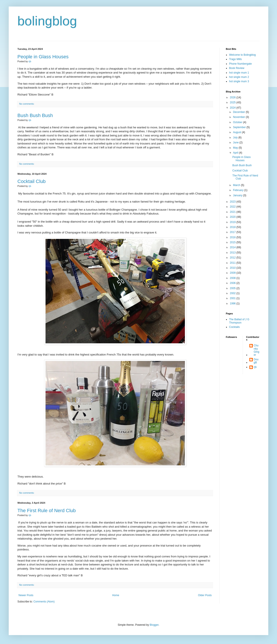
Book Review (237, 68)
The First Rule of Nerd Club (47, 511)
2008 (233, 278)
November (239, 117)
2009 (233, 273)
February (239, 190)
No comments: (27, 104)
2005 (233, 288)
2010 (233, 268)
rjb (255, 367)
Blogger (154, 625)
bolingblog (47, 21)
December (239, 112)
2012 (233, 258)
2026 (233, 97)
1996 (233, 304)
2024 (233, 108)
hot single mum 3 (239, 81)
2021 (233, 212)
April (236, 153)
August (237, 132)
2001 (233, 298)
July (236, 138)
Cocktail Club (32, 181)
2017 (233, 232)
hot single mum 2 (239, 77)
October (238, 122)
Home (116, 595)
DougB (256, 361)
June (236, 143)
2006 (233, 283)
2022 (233, 207)
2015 (233, 242)
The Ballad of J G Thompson (239, 321)
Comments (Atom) (44, 602)
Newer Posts (26, 595)
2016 (233, 237)
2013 (233, 253)
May (236, 148)
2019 (233, 222)
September (240, 127)
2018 (233, 227)
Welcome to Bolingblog (242, 55)
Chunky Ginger (256, 350)
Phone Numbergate (240, 64)
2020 (233, 217)
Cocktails (234, 327)
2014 (233, 247)
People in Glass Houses (43, 57)
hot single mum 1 (239, 73)
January (238, 195)
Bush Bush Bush (35, 115)
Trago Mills (235, 59)
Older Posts (205, 595)
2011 (233, 263)
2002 (233, 293)
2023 (233, 202)
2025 (233, 102)
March (237, 185)
